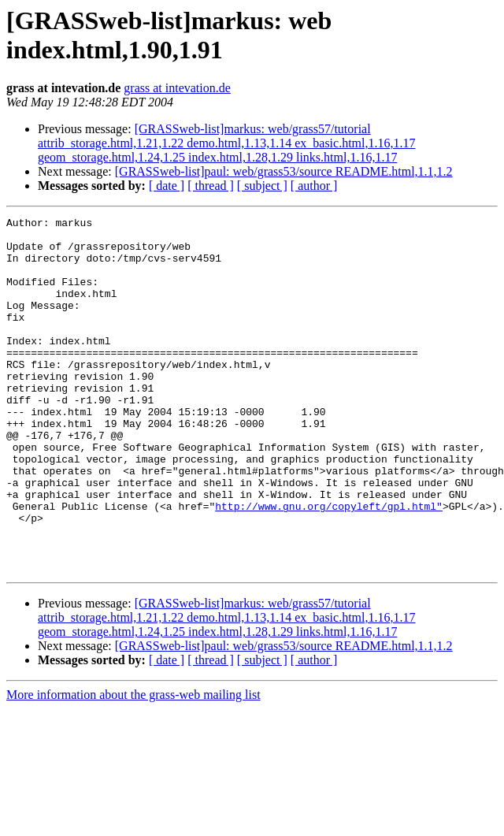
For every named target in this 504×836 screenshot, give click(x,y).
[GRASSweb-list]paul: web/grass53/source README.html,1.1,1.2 (284, 171)
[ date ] (167, 186)
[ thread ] (211, 186)
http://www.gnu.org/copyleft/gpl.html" (329, 565)
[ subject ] (262, 186)
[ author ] (314, 186)
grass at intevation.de (177, 88)
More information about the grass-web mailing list (133, 765)
